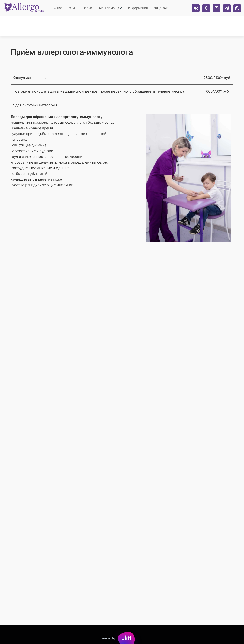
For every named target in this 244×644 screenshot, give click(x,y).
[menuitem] (58, 8)
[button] (110, 8)
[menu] (115, 8)
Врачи (87, 8)
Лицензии (161, 8)
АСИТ (73, 8)
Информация (138, 8)
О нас (58, 8)
